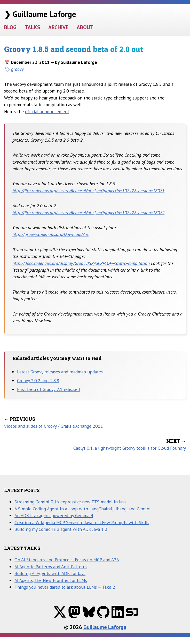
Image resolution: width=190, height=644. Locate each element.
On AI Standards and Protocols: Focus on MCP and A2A (67, 560)
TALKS (32, 27)
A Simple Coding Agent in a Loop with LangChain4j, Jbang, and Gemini (82, 509)
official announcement (47, 112)
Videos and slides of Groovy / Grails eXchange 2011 (54, 426)
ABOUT (85, 27)
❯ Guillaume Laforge (40, 14)
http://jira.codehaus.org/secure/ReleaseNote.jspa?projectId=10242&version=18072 (88, 213)
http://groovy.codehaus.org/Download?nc (50, 234)
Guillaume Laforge (105, 627)
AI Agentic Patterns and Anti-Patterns (51, 567)
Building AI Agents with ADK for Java (50, 573)
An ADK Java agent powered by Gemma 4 (54, 515)
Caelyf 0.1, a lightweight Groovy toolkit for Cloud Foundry (130, 448)
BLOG (10, 27)
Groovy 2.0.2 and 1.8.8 (38, 381)
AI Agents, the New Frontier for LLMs (51, 580)
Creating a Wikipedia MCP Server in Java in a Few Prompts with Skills (82, 522)
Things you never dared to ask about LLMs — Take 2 (65, 587)
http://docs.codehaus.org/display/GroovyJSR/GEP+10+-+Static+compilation (81, 263)
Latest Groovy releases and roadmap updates (60, 372)
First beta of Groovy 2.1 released (48, 389)
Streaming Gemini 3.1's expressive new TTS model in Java (70, 502)
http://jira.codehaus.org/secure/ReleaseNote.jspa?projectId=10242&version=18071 (88, 191)
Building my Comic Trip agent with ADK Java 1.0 (61, 529)
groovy (17, 69)
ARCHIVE (58, 27)
